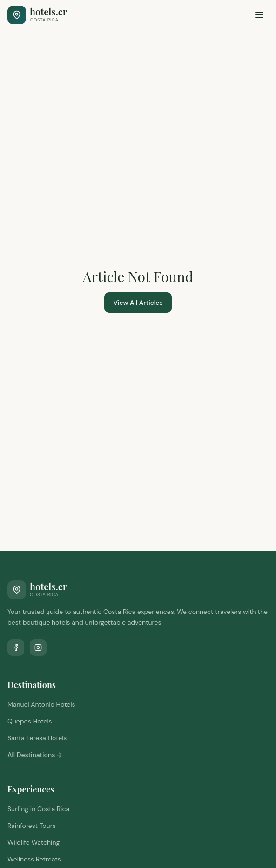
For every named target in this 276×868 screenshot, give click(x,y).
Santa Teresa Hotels (37, 738)
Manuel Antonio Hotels (41, 704)
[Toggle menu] (259, 15)
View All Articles (138, 303)
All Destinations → (35, 755)
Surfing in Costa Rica (38, 809)
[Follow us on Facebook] (16, 648)
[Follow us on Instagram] (38, 648)
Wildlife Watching (34, 842)
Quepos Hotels (30, 721)
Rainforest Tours (32, 826)
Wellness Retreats (34, 859)
